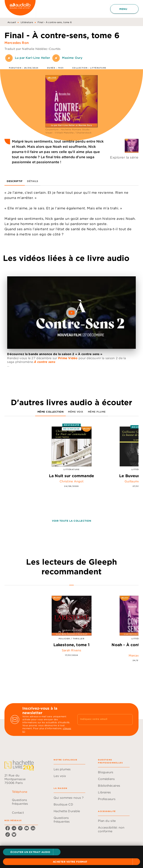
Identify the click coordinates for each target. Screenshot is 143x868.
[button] (32, 852)
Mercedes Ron (17, 43)
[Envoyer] (128, 719)
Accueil (12, 22)
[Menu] (124, 9)
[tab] (15, 181)
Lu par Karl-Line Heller (32, 58)
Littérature (27, 22)
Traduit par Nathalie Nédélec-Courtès (33, 49)
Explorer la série (124, 157)
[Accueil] (20, 9)
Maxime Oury (72, 58)
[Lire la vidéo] (71, 313)
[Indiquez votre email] (100, 719)
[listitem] (8, 828)
